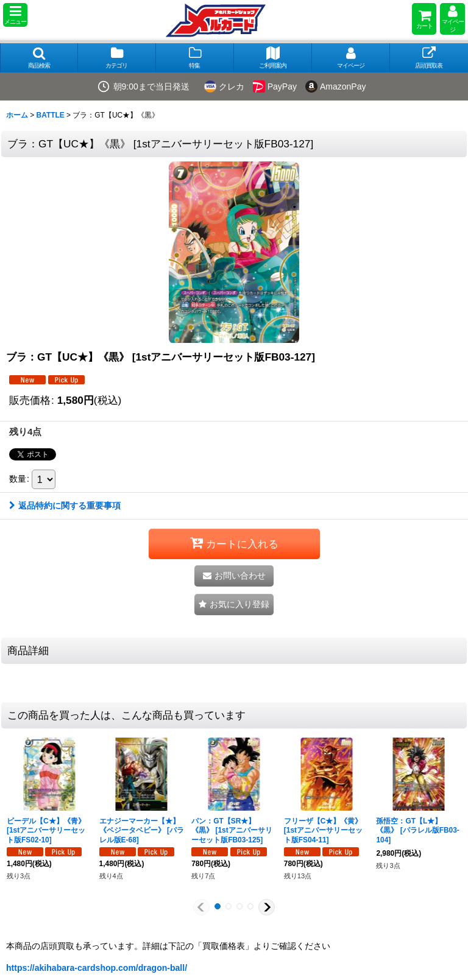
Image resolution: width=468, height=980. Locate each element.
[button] (15, 15)
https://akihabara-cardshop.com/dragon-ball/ (97, 968)
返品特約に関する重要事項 (65, 506)
